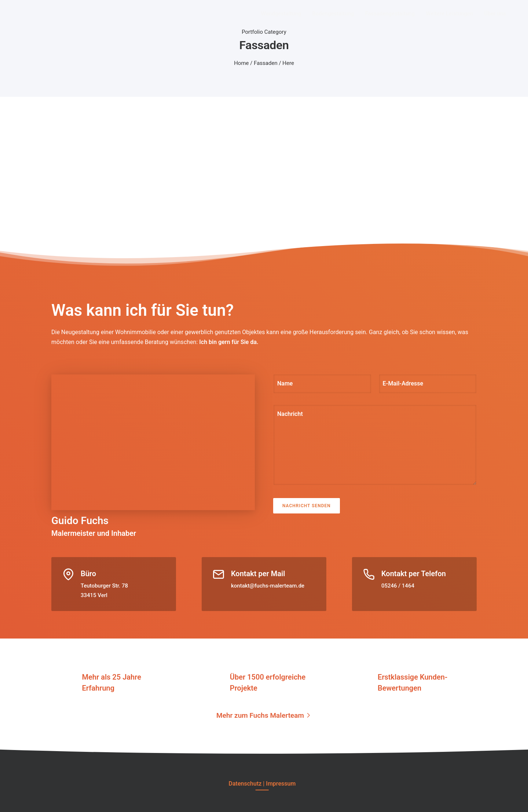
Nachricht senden (307, 506)
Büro (88, 574)
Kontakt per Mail (258, 574)
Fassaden (266, 63)
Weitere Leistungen (449, 14)
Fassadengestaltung (390, 14)
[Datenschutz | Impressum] (262, 784)
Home (241, 63)
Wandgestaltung (281, 14)
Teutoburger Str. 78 (104, 586)
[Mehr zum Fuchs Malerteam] (264, 715)
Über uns (495, 14)
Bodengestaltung (333, 14)
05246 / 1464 (398, 586)
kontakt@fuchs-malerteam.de (268, 586)
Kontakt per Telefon (414, 574)
